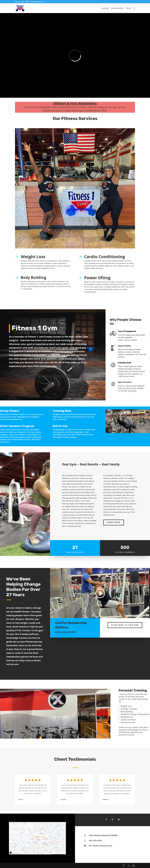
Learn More (114, 522)
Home (128, 8)
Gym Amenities (117, 8)
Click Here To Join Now (125, 625)
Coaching (105, 8)
